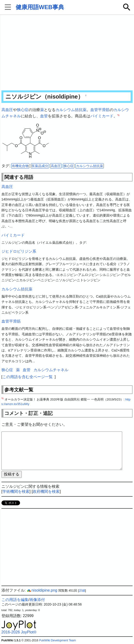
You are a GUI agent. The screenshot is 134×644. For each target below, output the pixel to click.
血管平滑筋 (100, 110)
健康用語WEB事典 (40, 7)
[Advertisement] (67, 53)
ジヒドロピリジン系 (19, 251)
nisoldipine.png (42, 590)
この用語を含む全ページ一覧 (28, 377)
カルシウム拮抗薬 (71, 110)
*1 (118, 115)
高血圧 (7, 110)
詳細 (82, 591)
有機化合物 (20, 166)
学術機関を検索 (16, 491)
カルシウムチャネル (51, 370)
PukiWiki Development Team (58, 640)
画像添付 (37, 600)
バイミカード (102, 116)
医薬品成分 (40, 166)
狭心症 (23, 110)
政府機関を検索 (46, 491)
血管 (44, 116)
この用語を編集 (15, 600)
